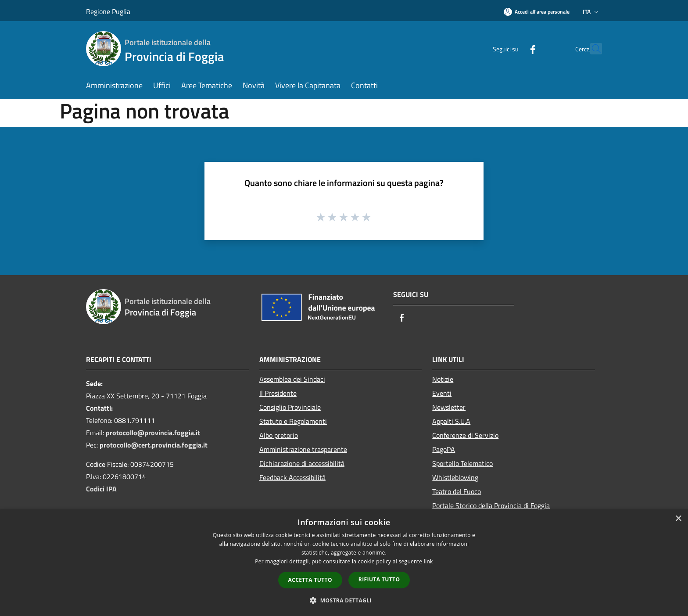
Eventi (442, 393)
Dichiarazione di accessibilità (302, 463)
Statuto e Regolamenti (293, 421)
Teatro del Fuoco (457, 491)
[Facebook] (513, 48)
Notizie (443, 379)
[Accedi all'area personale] (537, 12)
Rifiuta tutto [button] (379, 579)
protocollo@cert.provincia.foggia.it (154, 445)
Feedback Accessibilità (292, 477)
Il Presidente (278, 393)
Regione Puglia (108, 11)
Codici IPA (101, 489)
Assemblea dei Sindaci (292, 379)
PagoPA (444, 449)
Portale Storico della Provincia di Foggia (491, 505)
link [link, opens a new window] (428, 561)
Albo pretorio (279, 435)
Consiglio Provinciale (290, 407)
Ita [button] (591, 12)
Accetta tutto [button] (310, 580)
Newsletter (449, 407)
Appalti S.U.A (451, 421)
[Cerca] (591, 49)
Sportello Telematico (462, 463)
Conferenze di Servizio (465, 435)
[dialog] (344, 563)
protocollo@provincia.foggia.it (153, 433)
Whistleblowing (455, 477)
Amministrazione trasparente (303, 449)
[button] (344, 600)
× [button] (678, 519)
